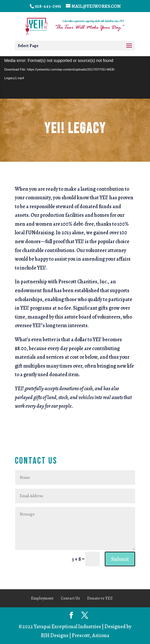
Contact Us (70, 598)
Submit (120, 559)
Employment (42, 598)
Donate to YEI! (100, 598)
